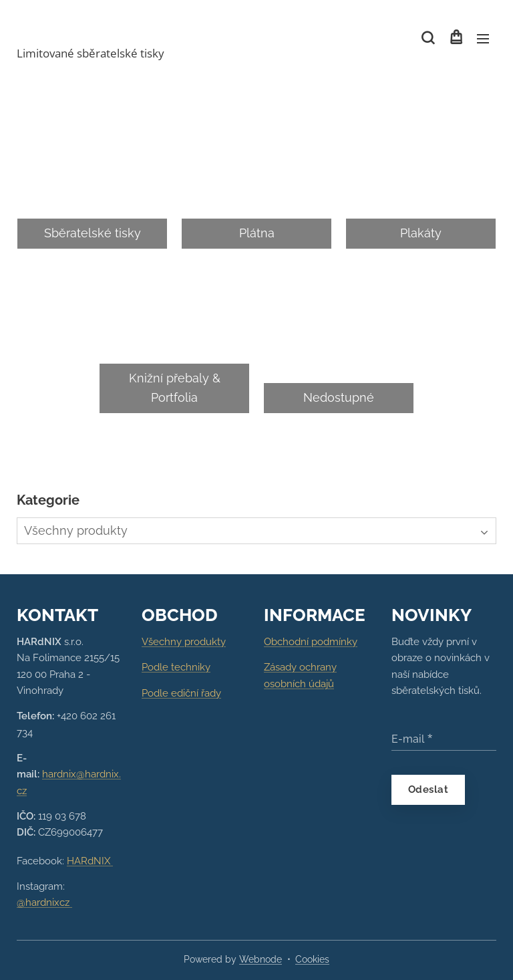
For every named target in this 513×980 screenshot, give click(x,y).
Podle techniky (176, 667)
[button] (428, 38)
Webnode (261, 959)
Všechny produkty (184, 642)
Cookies (312, 959)
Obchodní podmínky (311, 642)
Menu (483, 39)
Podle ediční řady (181, 693)
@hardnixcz (44, 902)
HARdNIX (90, 860)
